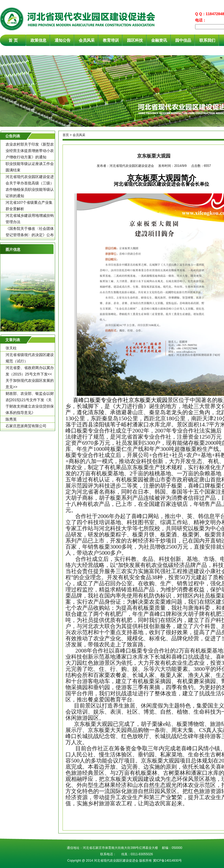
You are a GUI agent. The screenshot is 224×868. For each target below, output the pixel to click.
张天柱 (11, 348)
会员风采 (87, 40)
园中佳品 (183, 40)
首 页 (13, 40)
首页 (66, 135)
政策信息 (38, 40)
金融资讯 (159, 40)
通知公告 (63, 40)
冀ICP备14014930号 (167, 861)
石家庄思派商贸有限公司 (26, 426)
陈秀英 (11, 419)
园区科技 (135, 40)
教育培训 (111, 40)
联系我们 (207, 40)
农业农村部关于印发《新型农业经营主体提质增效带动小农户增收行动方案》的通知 (30, 151)
